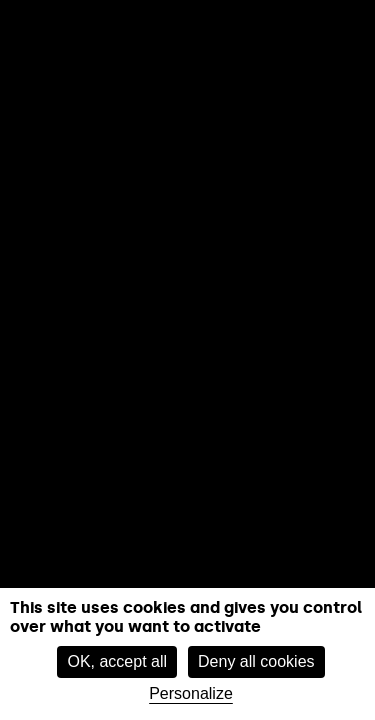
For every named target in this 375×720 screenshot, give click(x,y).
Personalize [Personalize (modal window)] (191, 693)
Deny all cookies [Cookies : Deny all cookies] (256, 661)
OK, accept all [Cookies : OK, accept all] (117, 661)
